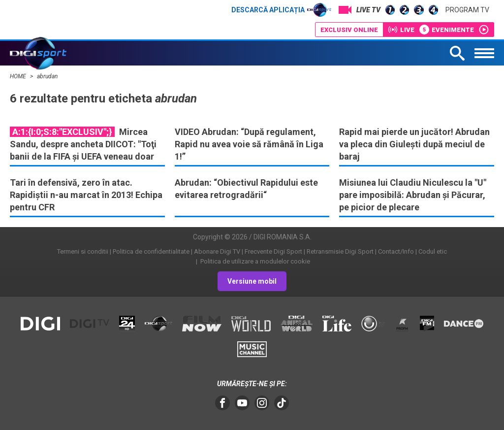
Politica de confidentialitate (151, 251)
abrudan (47, 76)
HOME (19, 76)
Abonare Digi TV (217, 251)
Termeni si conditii (83, 251)
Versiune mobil (252, 281)
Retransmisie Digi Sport (340, 251)
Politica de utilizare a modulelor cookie (254, 261)
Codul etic (433, 251)
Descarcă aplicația (281, 10)
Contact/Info (396, 251)
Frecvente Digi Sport (273, 251)
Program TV (467, 10)
